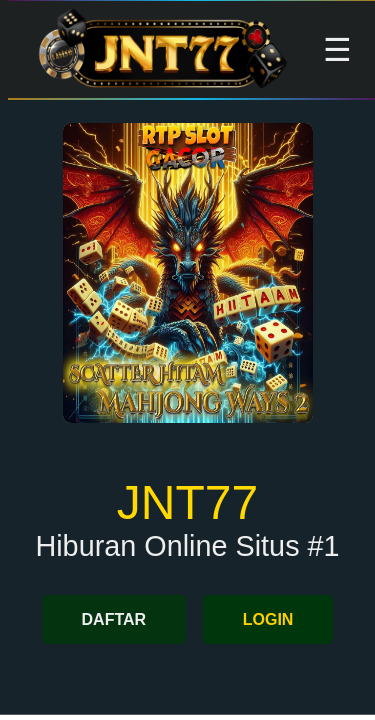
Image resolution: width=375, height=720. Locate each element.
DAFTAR (114, 619)
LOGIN (268, 619)
